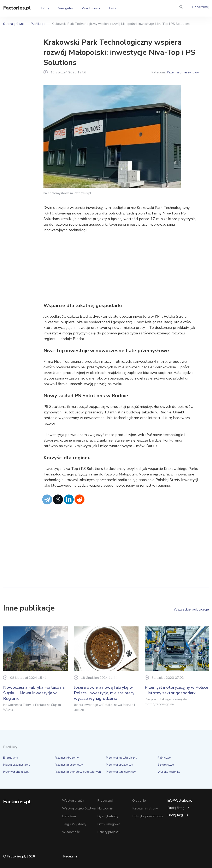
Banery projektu (109, 832)
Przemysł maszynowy (183, 72)
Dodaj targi (175, 815)
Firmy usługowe (109, 824)
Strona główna (14, 24)
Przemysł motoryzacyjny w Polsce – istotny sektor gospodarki (176, 690)
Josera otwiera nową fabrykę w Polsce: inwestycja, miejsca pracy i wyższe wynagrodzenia (105, 693)
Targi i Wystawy (74, 824)
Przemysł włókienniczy (121, 772)
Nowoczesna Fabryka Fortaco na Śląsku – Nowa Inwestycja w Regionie (34, 693)
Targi (112, 8)
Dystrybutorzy (108, 816)
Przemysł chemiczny (16, 772)
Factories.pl (17, 8)
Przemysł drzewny (67, 758)
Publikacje (38, 24)
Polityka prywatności (148, 816)
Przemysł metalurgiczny (122, 758)
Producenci (105, 801)
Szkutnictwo (166, 765)
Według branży (73, 801)
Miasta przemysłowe (17, 765)
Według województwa (79, 808)
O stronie (139, 801)
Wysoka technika (169, 772)
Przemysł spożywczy (119, 765)
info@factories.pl (180, 801)
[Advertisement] (121, 268)
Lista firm (69, 816)
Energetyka (11, 758)
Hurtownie (105, 808)
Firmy (45, 8)
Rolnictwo (164, 758)
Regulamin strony (145, 808)
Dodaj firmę (201, 7)
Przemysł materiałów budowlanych (78, 772)
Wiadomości (91, 8)
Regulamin (71, 856)
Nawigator (65, 8)
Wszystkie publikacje (191, 609)
